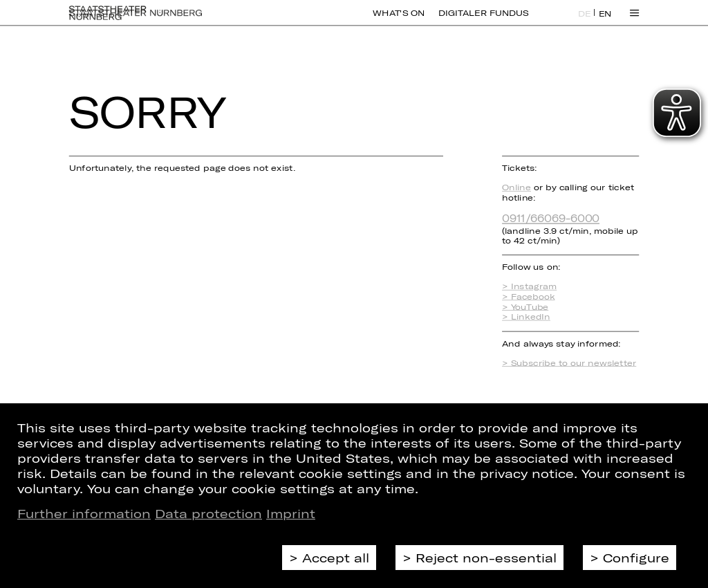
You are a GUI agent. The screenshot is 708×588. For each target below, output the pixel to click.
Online (516, 187)
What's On (399, 21)
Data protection (208, 513)
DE (585, 21)
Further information (84, 513)
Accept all (336, 558)
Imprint (291, 513)
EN (605, 21)
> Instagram (529, 287)
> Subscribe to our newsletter (569, 363)
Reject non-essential (486, 558)
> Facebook (528, 296)
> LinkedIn (526, 316)
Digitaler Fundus (483, 21)
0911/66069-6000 (551, 218)
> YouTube (525, 307)
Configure (636, 558)
